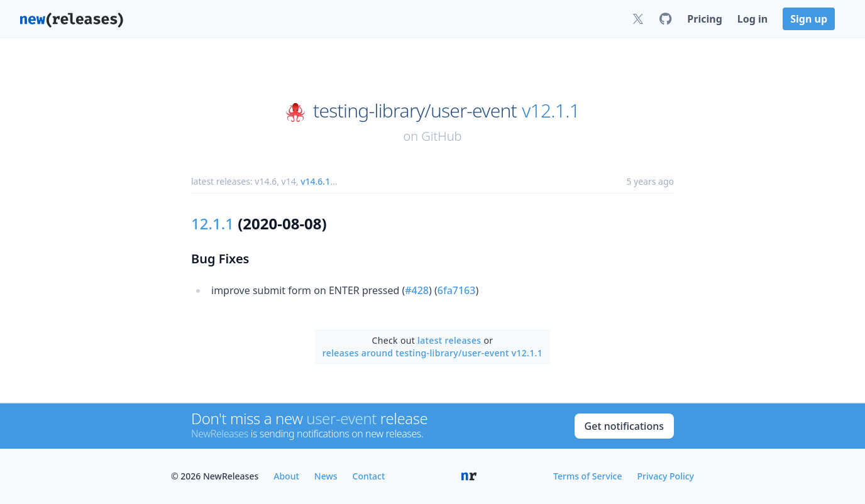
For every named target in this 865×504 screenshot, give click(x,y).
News (326, 476)
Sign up (809, 19)
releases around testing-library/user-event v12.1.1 (432, 353)
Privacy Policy (666, 476)
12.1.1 (212, 223)
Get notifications (624, 426)
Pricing (704, 19)
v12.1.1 (551, 111)
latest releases (449, 340)
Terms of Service (587, 476)
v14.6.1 (315, 181)
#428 (417, 290)
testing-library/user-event (415, 111)
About (286, 476)
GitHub (441, 136)
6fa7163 (457, 290)
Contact (369, 476)
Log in (752, 19)
